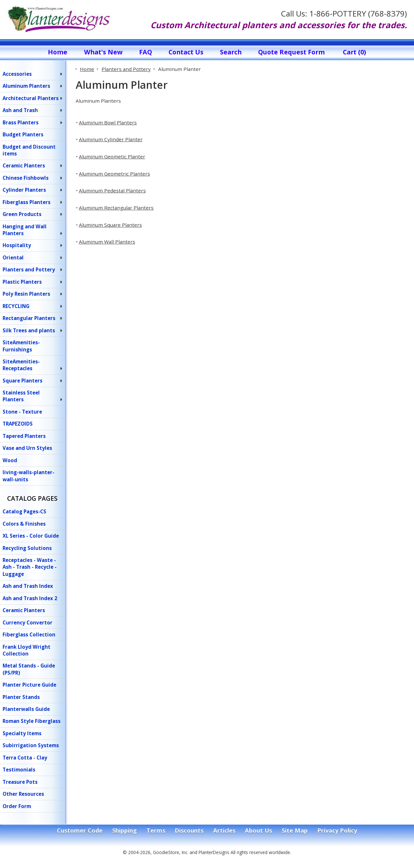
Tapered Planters (24, 436)
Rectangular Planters (29, 318)
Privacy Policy (337, 830)
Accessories (17, 74)
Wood (10, 460)
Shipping (125, 830)
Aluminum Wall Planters (107, 242)
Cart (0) (354, 52)
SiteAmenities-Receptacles (21, 365)
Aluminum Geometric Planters (114, 174)
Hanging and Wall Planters (25, 230)
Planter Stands (21, 697)
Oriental (13, 257)
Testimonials (19, 770)
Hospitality (17, 245)
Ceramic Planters (24, 166)
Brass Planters (21, 122)
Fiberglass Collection (29, 634)
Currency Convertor (27, 622)
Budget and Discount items (29, 150)
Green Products (22, 214)
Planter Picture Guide (29, 685)
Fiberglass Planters (27, 202)
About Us (258, 830)
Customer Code (80, 830)
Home (58, 52)
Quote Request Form (291, 52)
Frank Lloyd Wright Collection (27, 650)
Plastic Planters (22, 282)
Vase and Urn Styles (27, 448)
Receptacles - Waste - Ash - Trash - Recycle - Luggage (30, 567)
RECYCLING (16, 306)
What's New (103, 52)
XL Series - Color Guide (31, 536)
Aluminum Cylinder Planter (111, 139)
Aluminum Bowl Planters (108, 122)
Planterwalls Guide (26, 709)
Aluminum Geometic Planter (112, 156)
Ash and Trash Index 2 (30, 598)
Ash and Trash (20, 110)
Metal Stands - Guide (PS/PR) (29, 669)
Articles (224, 830)
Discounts (189, 830)
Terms (156, 830)
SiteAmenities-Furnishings (21, 346)
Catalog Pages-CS (24, 511)
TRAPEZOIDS (18, 424)
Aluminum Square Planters (110, 225)
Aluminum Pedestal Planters (112, 190)
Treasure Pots (20, 782)
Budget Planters (23, 134)
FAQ (146, 52)
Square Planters (22, 381)
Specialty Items (22, 733)
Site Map (295, 830)
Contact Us (186, 52)
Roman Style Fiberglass (32, 721)
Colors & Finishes (24, 524)
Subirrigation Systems (31, 745)
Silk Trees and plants (29, 330)
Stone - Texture (22, 412)
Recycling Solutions (27, 548)
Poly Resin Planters (26, 294)
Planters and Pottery (29, 269)
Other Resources (23, 794)
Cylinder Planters (24, 190)
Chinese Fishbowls (26, 178)
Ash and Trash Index (28, 586)
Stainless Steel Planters (21, 396)
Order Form (17, 806)
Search (231, 52)
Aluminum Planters (26, 86)
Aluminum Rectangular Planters (116, 208)
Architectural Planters (31, 98)
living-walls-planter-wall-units (28, 476)
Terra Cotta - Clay (25, 758)
